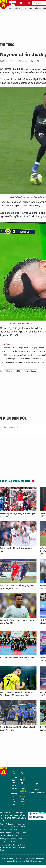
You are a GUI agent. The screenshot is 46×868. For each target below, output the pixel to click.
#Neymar (9, 371)
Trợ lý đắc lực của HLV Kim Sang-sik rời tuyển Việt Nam (17, 729)
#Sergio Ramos (30, 371)
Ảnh (30, 8)
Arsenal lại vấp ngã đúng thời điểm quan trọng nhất (18, 515)
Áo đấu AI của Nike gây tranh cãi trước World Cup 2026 (17, 622)
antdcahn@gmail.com (37, 792)
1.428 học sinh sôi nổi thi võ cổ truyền (17, 658)
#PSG (18, 371)
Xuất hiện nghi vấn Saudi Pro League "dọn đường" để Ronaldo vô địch (16, 694)
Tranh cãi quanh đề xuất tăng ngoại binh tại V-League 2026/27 (18, 587)
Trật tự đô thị (20, 8)
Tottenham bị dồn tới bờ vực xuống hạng (16, 550)
